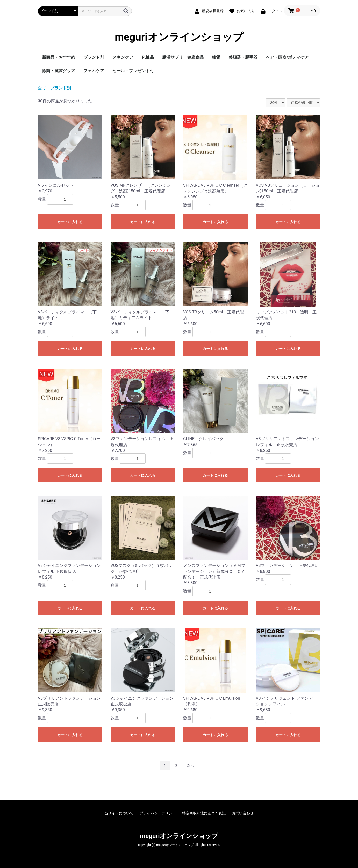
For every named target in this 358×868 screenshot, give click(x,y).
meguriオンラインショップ (179, 37)
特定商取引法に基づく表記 (204, 813)
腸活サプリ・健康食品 (183, 57)
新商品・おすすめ (59, 57)
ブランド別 (94, 57)
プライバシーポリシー (158, 813)
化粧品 (148, 57)
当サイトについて (119, 813)
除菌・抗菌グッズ (59, 71)
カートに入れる (70, 222)
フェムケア (94, 71)
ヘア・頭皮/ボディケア (287, 57)
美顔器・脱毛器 (243, 57)
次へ (190, 766)
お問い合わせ (243, 813)
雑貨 (216, 57)
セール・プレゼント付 (133, 71)
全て (42, 88)
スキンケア (123, 57)
